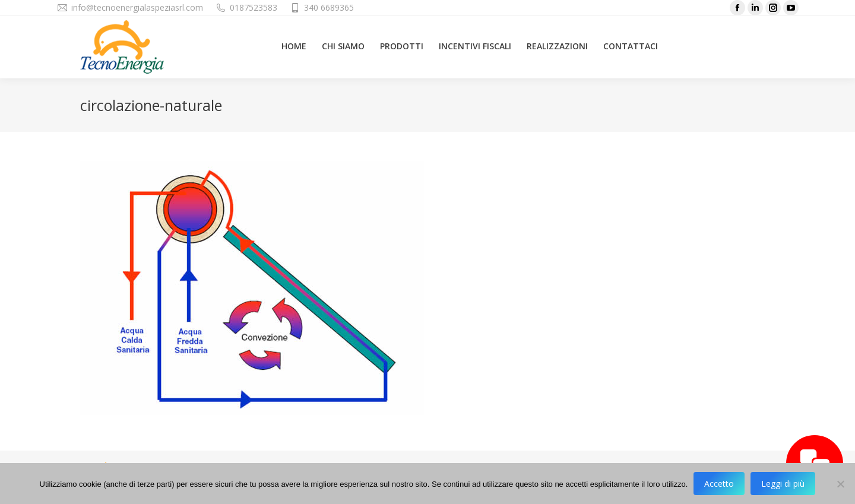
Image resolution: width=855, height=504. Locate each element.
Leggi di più (783, 484)
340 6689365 (329, 7)
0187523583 (254, 7)
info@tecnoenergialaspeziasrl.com (137, 7)
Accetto (719, 484)
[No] (840, 484)
